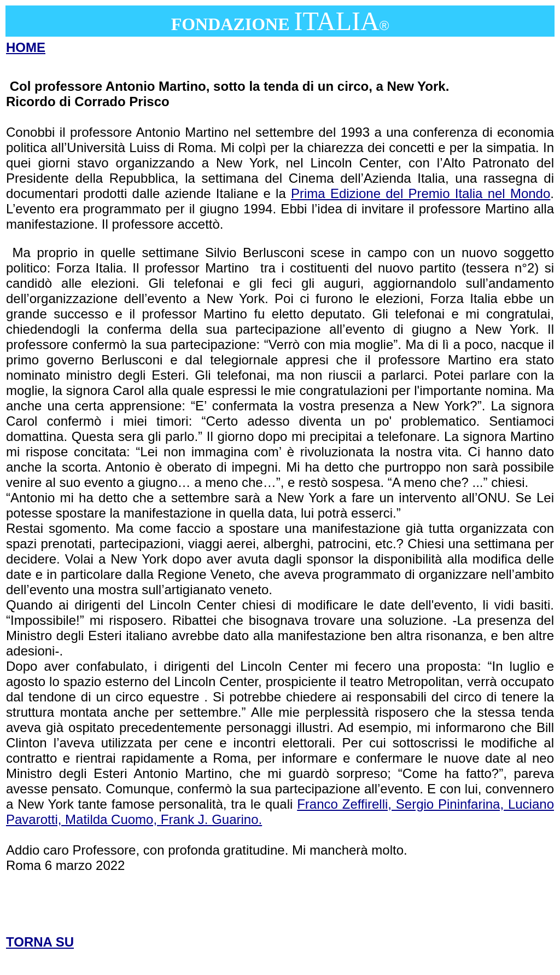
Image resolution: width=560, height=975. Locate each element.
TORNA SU (40, 942)
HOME (26, 47)
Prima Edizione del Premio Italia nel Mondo (421, 193)
